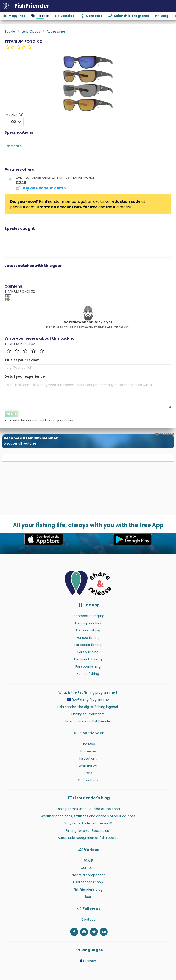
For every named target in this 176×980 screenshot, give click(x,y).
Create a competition (88, 875)
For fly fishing (88, 652)
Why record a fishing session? (88, 823)
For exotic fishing (88, 645)
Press (88, 773)
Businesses (88, 751)
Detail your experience (25, 376)
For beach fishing (88, 659)
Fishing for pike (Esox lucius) (88, 831)
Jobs (88, 897)
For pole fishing (88, 630)
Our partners (88, 780)
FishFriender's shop (88, 882)
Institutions (88, 758)
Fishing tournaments (88, 714)
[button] (170, 6)
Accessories (56, 31)
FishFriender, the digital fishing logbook (88, 707)
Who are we (88, 766)
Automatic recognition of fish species (88, 838)
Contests (88, 868)
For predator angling (88, 616)
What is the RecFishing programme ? (88, 692)
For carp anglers (88, 623)
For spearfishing (88, 667)
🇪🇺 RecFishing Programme (88, 700)
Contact (88, 920)
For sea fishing (88, 638)
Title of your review (22, 360)
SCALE (88, 861)
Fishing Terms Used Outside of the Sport (88, 809)
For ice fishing (88, 674)
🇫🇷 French (88, 961)
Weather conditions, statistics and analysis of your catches (88, 816)
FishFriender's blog (88, 889)
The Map (88, 744)
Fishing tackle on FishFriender (88, 721)
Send (12, 414)
